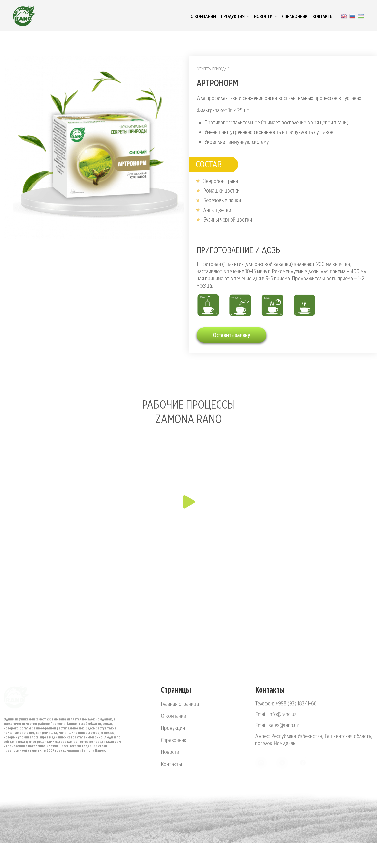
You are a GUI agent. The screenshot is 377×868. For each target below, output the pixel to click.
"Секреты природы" (213, 69)
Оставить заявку (232, 335)
